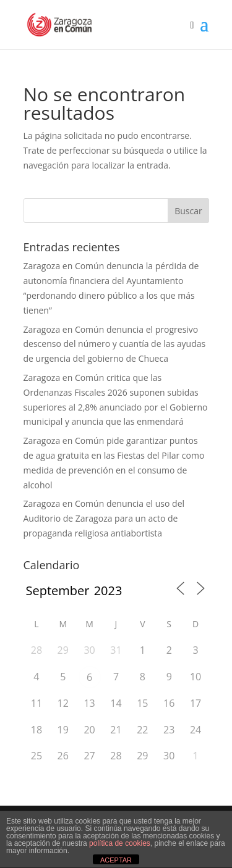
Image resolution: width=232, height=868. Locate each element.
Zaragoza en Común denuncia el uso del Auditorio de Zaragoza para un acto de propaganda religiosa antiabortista (104, 518)
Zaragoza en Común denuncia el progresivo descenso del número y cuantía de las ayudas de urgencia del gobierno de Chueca (115, 344)
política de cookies (120, 843)
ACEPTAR (116, 860)
